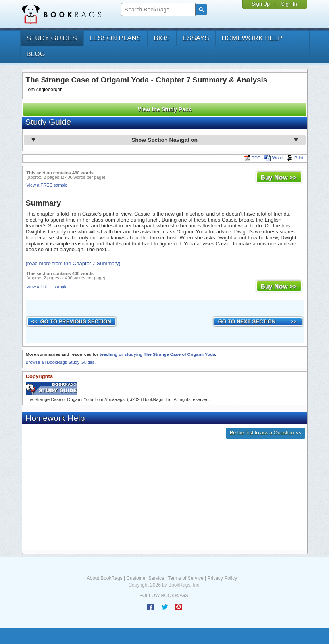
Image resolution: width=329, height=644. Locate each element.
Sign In (289, 4)
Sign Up (261, 4)
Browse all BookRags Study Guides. (61, 362)
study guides (52, 38)
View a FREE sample (47, 185)
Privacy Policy (222, 578)
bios (162, 38)
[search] (157, 10)
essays (196, 38)
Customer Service (145, 578)
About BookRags (105, 578)
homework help (252, 38)
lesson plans (115, 38)
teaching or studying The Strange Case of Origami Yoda (157, 354)
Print (295, 158)
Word (273, 158)
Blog (36, 54)
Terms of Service (186, 578)
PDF (252, 158)
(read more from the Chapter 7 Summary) (73, 263)
